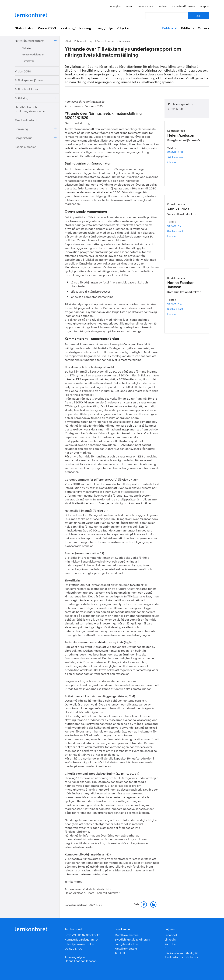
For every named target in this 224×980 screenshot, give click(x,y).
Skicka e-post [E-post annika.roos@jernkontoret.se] (175, 231)
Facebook (171, 934)
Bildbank (188, 28)
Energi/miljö (104, 28)
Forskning (21, 128)
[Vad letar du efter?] (167, 16)
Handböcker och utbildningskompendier (30, 109)
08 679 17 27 (175, 303)
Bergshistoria (24, 137)
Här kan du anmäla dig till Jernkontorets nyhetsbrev (182, 955)
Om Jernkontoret (26, 120)
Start (68, 41)
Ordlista (163, 6)
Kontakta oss (145, 6)
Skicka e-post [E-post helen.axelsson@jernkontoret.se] (175, 157)
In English (115, 6)
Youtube (170, 944)
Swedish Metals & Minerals (132, 939)
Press (129, 6)
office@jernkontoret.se (80, 944)
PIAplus (205, 6)
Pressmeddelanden (33, 54)
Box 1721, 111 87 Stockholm (83, 934)
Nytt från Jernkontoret (30, 40)
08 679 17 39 (175, 152)
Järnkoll (120, 953)
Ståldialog (22, 98)
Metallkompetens (126, 948)
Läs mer (177, 162)
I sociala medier (25, 146)
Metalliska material (127, 934)
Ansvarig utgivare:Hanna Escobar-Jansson (81, 959)
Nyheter (27, 48)
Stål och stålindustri (28, 89)
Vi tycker (123, 28)
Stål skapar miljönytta (29, 80)
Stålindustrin (25, 28)
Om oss (203, 28)
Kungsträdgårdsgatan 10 (81, 939)
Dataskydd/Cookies (184, 6)
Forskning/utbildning (75, 28)
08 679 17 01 (175, 225)
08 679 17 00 (73, 948)
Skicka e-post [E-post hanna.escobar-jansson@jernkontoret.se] (175, 309)
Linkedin (170, 939)
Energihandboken (126, 944)
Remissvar (28, 61)
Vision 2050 (47, 28)
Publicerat (170, 28)
